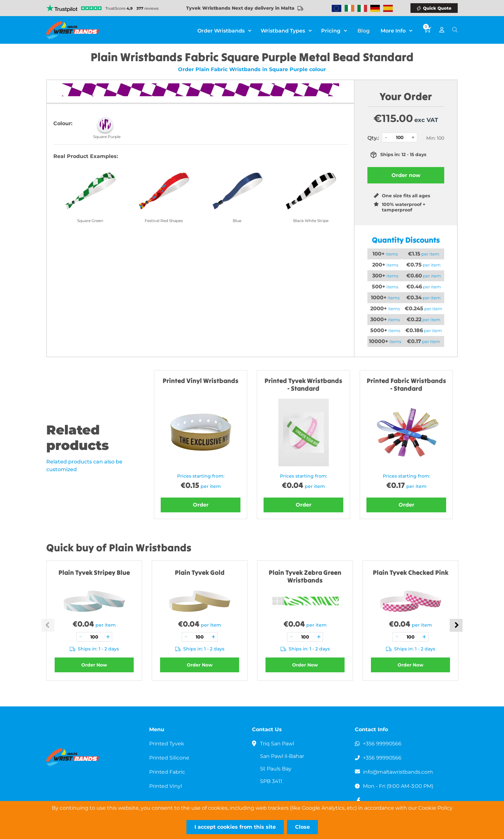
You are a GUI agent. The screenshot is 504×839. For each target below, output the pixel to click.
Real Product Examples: (86, 156)
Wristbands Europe (337, 8)
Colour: (63, 123)
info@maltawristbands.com (398, 772)
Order (201, 505)
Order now (406, 175)
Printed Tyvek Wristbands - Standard (303, 384)
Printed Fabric (167, 772)
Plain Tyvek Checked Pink (411, 572)
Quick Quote (437, 8)
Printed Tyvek (167, 744)
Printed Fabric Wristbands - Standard (406, 384)
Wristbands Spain (388, 8)
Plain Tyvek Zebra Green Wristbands (305, 576)
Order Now (94, 665)
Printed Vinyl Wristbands (201, 381)
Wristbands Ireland (349, 8)
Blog (365, 30)
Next (456, 625)
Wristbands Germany (375, 8)
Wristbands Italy (362, 8)
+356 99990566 (382, 744)
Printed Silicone (169, 758)
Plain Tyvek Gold (200, 572)
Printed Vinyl (166, 786)
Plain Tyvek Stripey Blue (94, 572)
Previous (48, 625)
